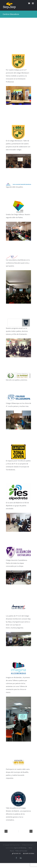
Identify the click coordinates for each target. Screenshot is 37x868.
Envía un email (29, 853)
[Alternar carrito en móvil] (29, 3)
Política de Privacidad (21, 851)
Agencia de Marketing (20, 848)
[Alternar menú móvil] (33, 3)
